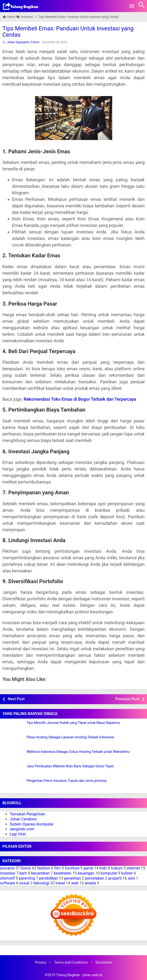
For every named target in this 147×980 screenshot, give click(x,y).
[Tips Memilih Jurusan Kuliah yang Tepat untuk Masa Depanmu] (13, 727)
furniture (72, 868)
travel (60, 883)
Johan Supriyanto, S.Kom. (24, 42)
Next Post (16, 699)
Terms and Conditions (71, 962)
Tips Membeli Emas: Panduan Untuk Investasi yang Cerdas (68, 32)
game (88, 868)
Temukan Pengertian (27, 814)
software (8, 883)
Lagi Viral (18, 834)
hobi (103, 868)
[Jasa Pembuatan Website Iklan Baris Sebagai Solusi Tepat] (13, 770)
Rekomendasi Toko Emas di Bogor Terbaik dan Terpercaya (80, 399)
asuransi (7, 868)
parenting (27, 878)
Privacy (41, 962)
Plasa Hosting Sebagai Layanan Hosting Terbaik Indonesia (70, 737)
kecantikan (40, 873)
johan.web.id (92, 975)
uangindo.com (22, 829)
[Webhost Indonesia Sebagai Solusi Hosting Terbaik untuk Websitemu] (13, 756)
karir (23, 873)
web (75, 883)
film (58, 868)
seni (131, 878)
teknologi (42, 883)
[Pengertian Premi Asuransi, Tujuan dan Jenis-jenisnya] (13, 785)
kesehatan (63, 873)
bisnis (26, 868)
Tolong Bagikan (68, 975)
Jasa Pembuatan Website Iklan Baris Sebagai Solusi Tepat (70, 766)
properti (115, 878)
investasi (8, 873)
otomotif (7, 878)
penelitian (73, 878)
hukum (117, 868)
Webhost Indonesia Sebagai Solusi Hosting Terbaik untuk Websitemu (78, 752)
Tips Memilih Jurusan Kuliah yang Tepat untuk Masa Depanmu (73, 723)
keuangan (86, 873)
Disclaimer (104, 962)
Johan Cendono (23, 819)
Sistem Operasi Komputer (32, 824)
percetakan (94, 878)
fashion (44, 868)
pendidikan (49, 878)
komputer (109, 873)
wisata (90, 883)
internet (133, 868)
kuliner (127, 873)
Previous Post (127, 699)
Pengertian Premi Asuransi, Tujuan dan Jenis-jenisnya (67, 781)
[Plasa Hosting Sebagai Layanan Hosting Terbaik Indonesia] (13, 742)
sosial (24, 883)
